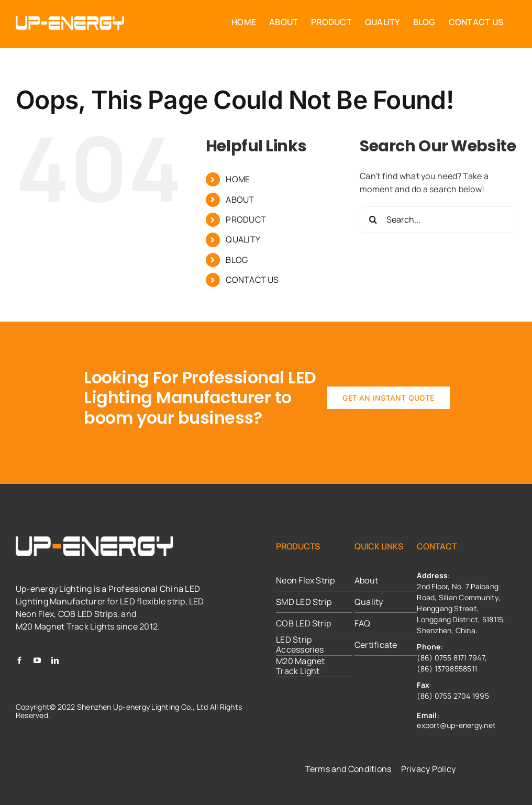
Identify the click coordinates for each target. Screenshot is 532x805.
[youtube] (37, 660)
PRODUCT (246, 219)
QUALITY (243, 239)
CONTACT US (252, 280)
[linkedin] (55, 660)
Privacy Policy (428, 769)
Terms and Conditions (348, 769)
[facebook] (19, 660)
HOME (238, 179)
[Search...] (438, 219)
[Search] (373, 219)
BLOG (237, 260)
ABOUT (240, 200)
